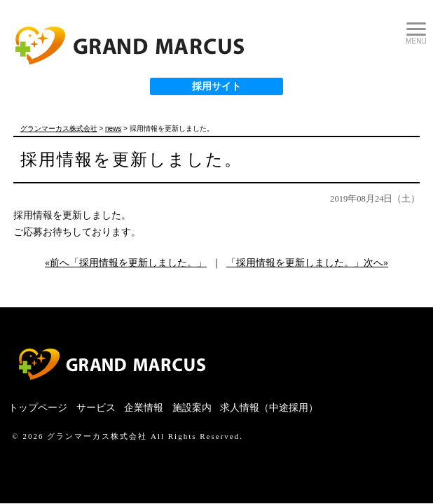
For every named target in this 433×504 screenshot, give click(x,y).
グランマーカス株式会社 (97, 436)
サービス (96, 408)
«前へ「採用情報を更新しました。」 (126, 263)
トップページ (38, 408)
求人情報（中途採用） (269, 408)
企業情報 (144, 408)
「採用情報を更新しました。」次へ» (307, 263)
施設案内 (192, 408)
